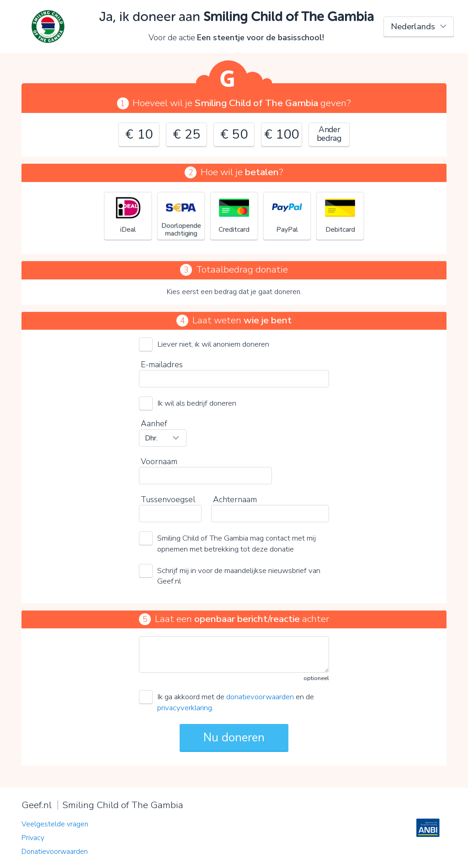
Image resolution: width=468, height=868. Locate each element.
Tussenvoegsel (168, 499)
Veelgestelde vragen (55, 824)
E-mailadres (162, 364)
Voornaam (159, 461)
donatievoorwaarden (260, 697)
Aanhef (154, 423)
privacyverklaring (185, 708)
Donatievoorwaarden (55, 852)
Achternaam (235, 499)
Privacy (33, 838)
